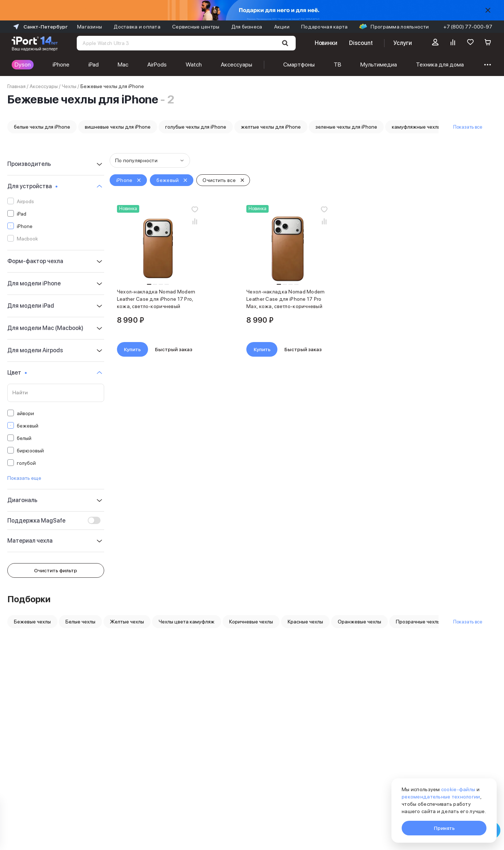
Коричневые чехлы (251, 622)
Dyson (23, 64)
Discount (361, 43)
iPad (94, 64)
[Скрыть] (488, 10)
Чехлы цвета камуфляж (187, 622)
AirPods (157, 64)
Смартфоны (299, 64)
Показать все (468, 127)
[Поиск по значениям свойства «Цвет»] (56, 393)
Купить (132, 349)
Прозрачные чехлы (418, 622)
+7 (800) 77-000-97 (468, 27)
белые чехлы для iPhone (42, 127)
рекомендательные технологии (441, 797)
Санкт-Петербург (40, 27)
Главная (16, 86)
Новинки (326, 43)
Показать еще (24, 478)
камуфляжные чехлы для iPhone (430, 127)
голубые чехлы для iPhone (196, 127)
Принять (444, 828)
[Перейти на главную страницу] (35, 43)
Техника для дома (440, 64)
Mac (123, 64)
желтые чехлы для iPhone (271, 127)
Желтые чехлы (127, 622)
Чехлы (69, 86)
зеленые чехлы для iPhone (346, 127)
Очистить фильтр (56, 570)
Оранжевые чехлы (359, 622)
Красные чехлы (305, 622)
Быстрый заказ (174, 349)
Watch (194, 64)
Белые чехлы (80, 622)
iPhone (61, 64)
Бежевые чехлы (32, 622)
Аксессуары (236, 64)
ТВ (338, 64)
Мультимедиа (379, 64)
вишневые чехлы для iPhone (118, 127)
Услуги (403, 43)
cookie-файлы (458, 789)
